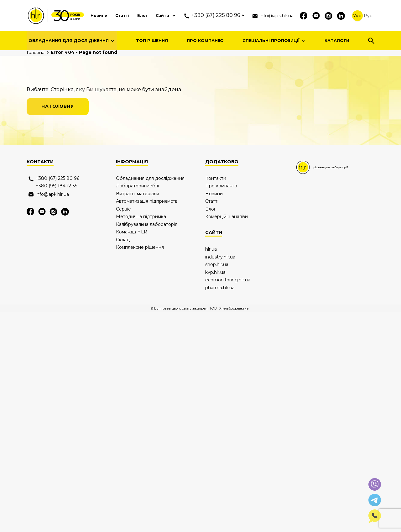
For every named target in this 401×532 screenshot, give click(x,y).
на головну (59, 192)
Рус (368, 16)
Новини (86, 15)
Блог (133, 15)
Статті (112, 15)
